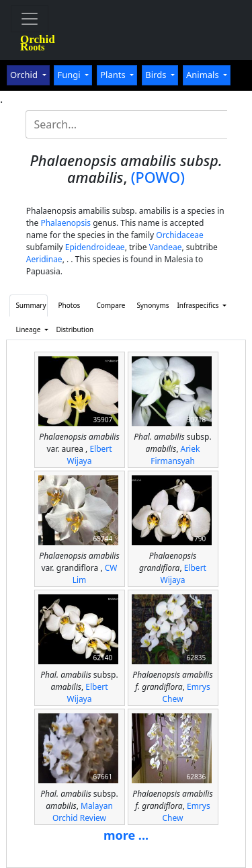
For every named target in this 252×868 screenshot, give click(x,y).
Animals (204, 75)
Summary (31, 305)
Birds (157, 75)
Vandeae (166, 247)
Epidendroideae (95, 247)
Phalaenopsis (66, 223)
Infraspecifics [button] (193, 305)
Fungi (70, 75)
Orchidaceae (180, 235)
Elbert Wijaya (90, 455)
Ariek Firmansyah (175, 455)
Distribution (72, 329)
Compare (111, 305)
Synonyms (153, 305)
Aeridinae (44, 259)
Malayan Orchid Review (83, 812)
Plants (114, 75)
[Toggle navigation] (30, 19)
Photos (70, 305)
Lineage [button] (29, 329)
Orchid (25, 75)
